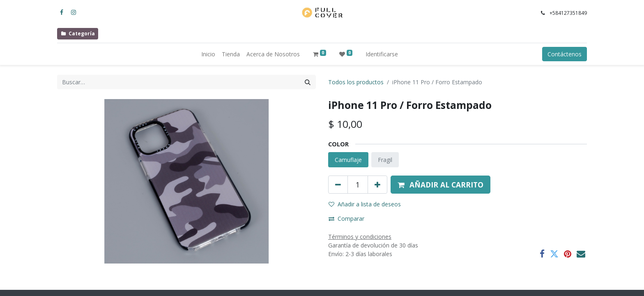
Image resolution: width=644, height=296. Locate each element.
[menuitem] (208, 54)
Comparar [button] (346, 219)
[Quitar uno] (338, 185)
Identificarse (382, 54)
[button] (440, 185)
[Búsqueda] (308, 82)
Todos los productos (356, 82)
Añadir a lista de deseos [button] (365, 204)
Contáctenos (565, 54)
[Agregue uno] (377, 185)
